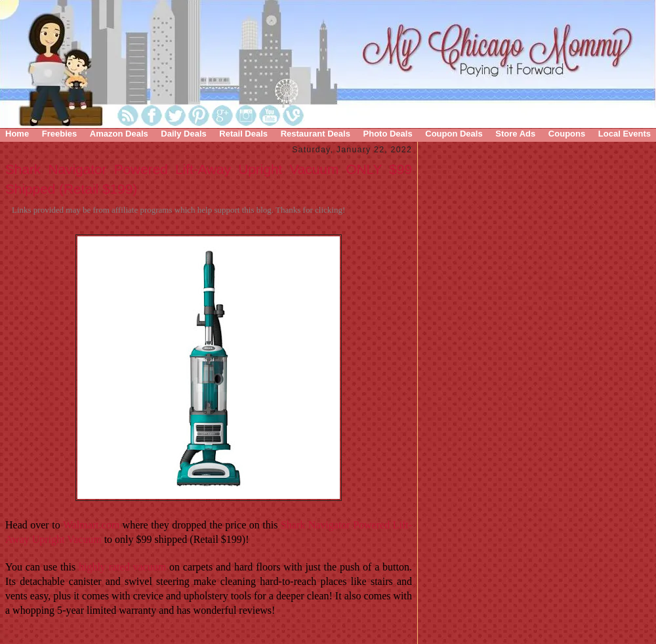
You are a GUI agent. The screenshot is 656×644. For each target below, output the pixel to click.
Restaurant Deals (316, 134)
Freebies (59, 134)
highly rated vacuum (122, 567)
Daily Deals (183, 134)
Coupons (567, 134)
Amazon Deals (119, 134)
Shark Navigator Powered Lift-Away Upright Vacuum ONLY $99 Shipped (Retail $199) (209, 179)
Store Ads (515, 134)
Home (17, 134)
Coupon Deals (454, 134)
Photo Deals (388, 134)
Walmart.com (91, 525)
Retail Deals (243, 134)
